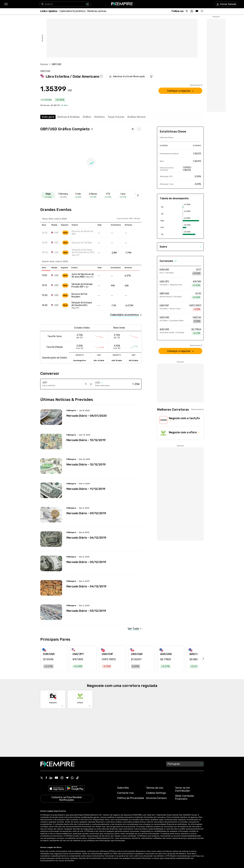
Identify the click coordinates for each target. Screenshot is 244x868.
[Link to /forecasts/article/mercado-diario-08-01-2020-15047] (104, 413)
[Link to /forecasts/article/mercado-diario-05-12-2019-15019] (104, 560)
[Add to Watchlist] (127, 76)
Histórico (99, 117)
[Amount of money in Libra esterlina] (74, 384)
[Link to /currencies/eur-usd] (180, 272)
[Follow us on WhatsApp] (192, 11)
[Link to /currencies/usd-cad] (180, 320)
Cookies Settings (156, 793)
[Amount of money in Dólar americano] (127, 384)
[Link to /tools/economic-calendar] (72, 11)
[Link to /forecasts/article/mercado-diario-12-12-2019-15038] (104, 462)
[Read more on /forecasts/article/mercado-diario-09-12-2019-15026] (51, 515)
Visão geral (48, 117)
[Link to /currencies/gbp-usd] (180, 296)
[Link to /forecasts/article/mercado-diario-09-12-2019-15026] (104, 511)
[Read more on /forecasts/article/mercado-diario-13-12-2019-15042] (51, 442)
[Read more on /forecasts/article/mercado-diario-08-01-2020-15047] (51, 417)
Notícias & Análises (69, 117)
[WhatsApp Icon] (72, 778)
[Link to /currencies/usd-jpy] (180, 284)
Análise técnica (136, 117)
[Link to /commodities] (97, 11)
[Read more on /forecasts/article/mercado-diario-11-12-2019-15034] (51, 490)
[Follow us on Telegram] (202, 11)
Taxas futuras (116, 117)
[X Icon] (42, 778)
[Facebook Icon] (46, 778)
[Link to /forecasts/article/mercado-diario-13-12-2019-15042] (104, 438)
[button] (6, 4)
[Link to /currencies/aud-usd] (180, 332)
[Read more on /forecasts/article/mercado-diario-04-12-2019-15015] (51, 588)
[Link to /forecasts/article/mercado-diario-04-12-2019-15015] (104, 584)
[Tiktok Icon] (77, 778)
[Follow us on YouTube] (197, 11)
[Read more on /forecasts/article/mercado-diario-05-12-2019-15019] (51, 563)
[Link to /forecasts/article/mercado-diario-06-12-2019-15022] (104, 535)
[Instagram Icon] (62, 778)
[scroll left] (200, 659)
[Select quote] (99, 383)
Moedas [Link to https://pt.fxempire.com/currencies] (44, 64)
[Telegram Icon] (67, 778)
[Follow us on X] (187, 11)
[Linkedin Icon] (51, 778)
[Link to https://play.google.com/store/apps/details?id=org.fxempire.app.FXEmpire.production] (75, 789)
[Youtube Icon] (56, 778)
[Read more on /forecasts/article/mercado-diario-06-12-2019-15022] (51, 539)
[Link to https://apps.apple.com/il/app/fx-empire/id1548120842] (57, 789)
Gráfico (87, 117)
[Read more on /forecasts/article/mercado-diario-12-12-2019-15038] (51, 466)
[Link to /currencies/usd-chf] (180, 308)
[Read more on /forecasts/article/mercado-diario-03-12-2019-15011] (51, 612)
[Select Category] (168, 261)
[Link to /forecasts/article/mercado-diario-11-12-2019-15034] (104, 487)
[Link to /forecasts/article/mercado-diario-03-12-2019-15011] (104, 608)
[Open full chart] (67, 129)
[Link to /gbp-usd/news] (135, 629)
